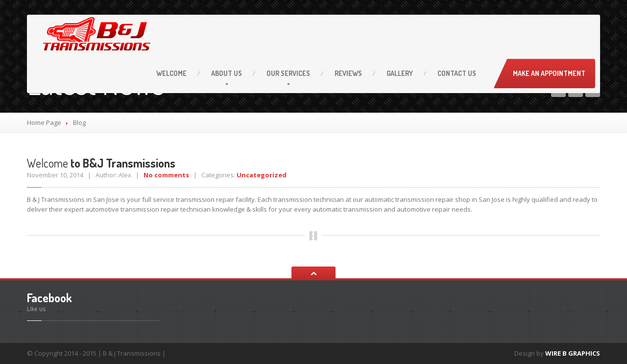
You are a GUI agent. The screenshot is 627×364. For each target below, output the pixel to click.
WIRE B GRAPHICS (573, 353)
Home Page (44, 122)
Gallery (400, 73)
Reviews (348, 73)
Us (227, 73)
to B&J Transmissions (101, 163)
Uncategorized (262, 175)
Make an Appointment (549, 73)
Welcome (171, 73)
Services (288, 73)
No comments (166, 175)
